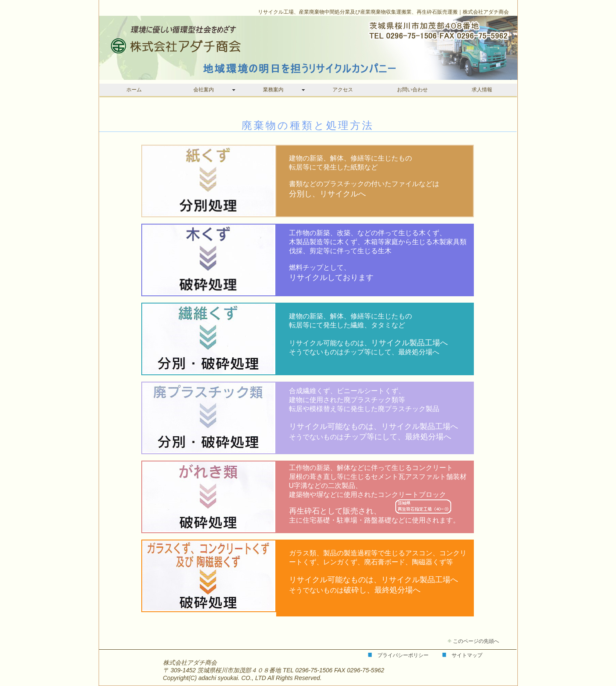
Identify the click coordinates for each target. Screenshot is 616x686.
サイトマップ (467, 655)
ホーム (134, 90)
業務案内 (273, 90)
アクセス (343, 90)
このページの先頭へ (473, 641)
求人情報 (482, 90)
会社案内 (204, 90)
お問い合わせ (412, 90)
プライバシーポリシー (403, 655)
